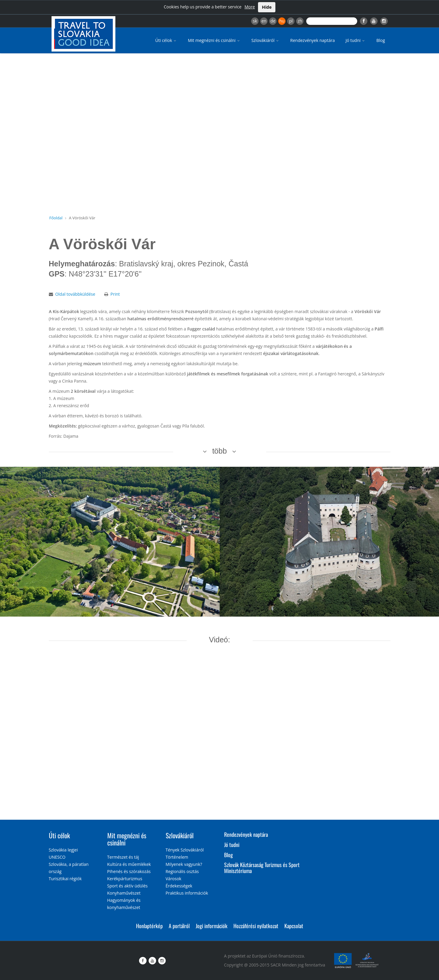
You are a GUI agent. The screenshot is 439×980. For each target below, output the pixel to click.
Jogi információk (212, 926)
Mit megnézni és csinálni (214, 40)
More (250, 7)
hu (282, 21)
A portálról (179, 926)
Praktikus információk (187, 893)
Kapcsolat (294, 926)
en (264, 21)
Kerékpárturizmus (125, 879)
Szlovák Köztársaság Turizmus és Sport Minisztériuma (262, 868)
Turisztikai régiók (65, 879)
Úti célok (166, 40)
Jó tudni (356, 40)
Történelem (177, 857)
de (273, 21)
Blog (381, 40)
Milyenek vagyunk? (184, 864)
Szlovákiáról (265, 40)
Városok (174, 879)
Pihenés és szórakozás (129, 871)
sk (255, 21)
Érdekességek (179, 886)
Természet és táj (123, 857)
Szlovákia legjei (63, 850)
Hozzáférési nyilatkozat (256, 926)
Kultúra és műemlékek (129, 864)
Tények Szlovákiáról (185, 850)
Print (115, 294)
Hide (267, 7)
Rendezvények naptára (313, 40)
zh (300, 21)
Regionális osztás (182, 871)
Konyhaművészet (124, 893)
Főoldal (56, 218)
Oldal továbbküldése (75, 294)
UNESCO (57, 857)
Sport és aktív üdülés (128, 886)
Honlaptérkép (149, 926)
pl (291, 21)
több (219, 451)
